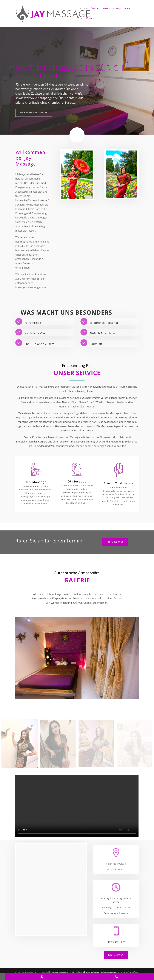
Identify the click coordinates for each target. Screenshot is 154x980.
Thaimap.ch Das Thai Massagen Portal (102, 972)
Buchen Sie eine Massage (34, 113)
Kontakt (90, 18)
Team (80, 18)
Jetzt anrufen (116, 955)
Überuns (95, 9)
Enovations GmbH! (61, 972)
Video (127, 9)
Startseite (82, 9)
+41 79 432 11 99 (115, 542)
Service (106, 9)
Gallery (117, 9)
